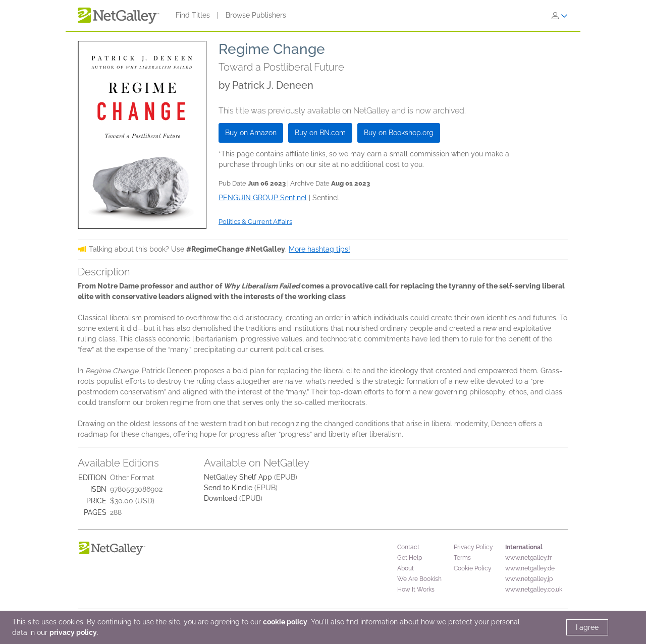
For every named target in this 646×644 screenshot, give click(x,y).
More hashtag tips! (319, 249)
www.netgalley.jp (529, 579)
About (406, 568)
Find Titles (193, 15)
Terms (462, 558)
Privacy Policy (473, 547)
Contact (408, 547)
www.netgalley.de (530, 568)
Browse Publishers (256, 15)
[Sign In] (560, 16)
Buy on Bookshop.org (399, 133)
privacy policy (73, 632)
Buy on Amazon (251, 133)
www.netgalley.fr (528, 558)
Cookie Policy (473, 568)
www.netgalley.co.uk (534, 590)
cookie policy (285, 622)
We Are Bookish (419, 579)
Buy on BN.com (320, 133)
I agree (587, 627)
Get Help (410, 558)
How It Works (416, 590)
